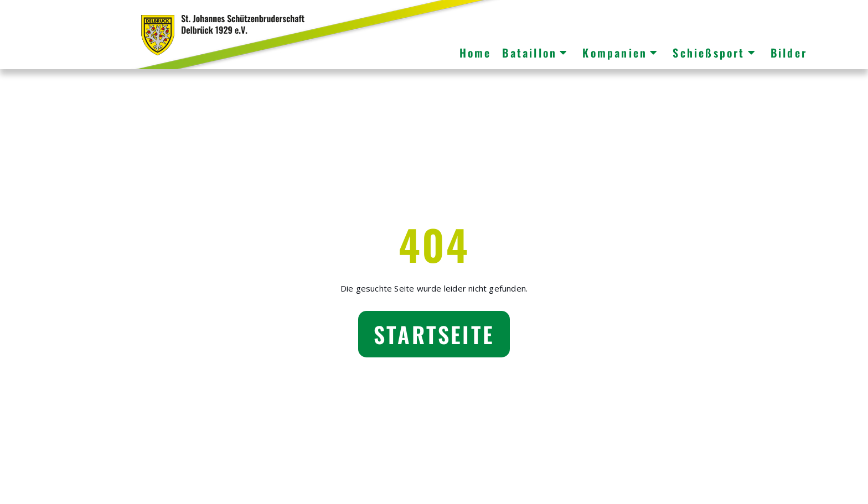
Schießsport (714, 53)
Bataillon (535, 53)
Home (476, 53)
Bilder (789, 53)
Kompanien (621, 53)
